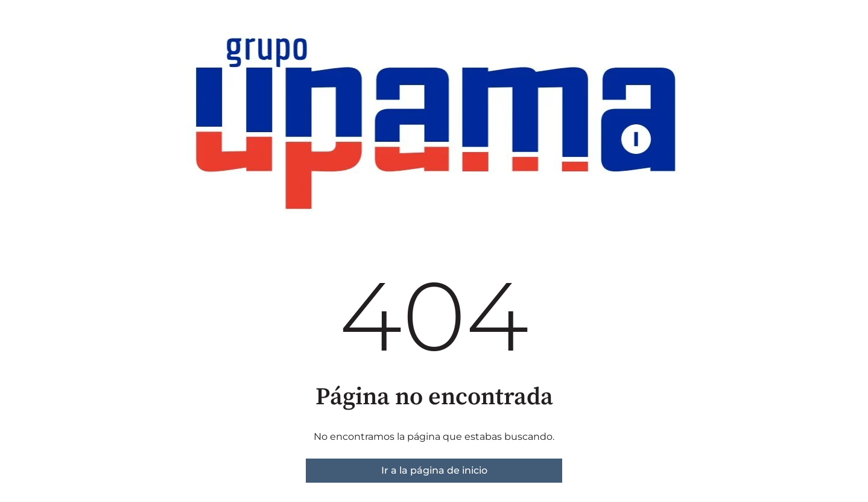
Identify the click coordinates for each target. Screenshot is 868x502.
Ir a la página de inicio (434, 470)
